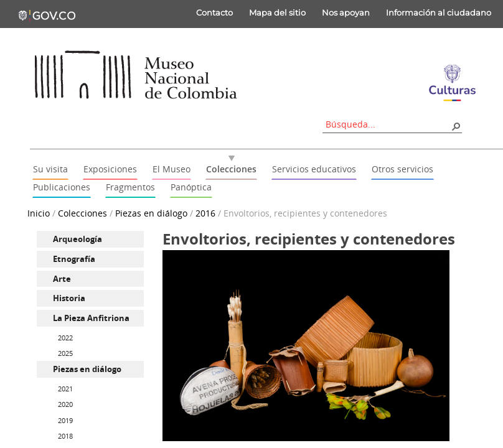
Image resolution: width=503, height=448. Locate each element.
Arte (62, 279)
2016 (205, 213)
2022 (65, 338)
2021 (65, 389)
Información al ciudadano (439, 12)
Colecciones (82, 213)
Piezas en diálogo (151, 213)
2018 (65, 436)
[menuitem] (90, 239)
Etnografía (74, 259)
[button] (456, 126)
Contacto (214, 12)
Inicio (39, 213)
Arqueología (78, 239)
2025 (65, 353)
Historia (69, 298)
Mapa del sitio (277, 12)
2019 (65, 420)
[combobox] (388, 124)
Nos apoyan (346, 12)
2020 (65, 404)
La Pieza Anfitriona (91, 318)
